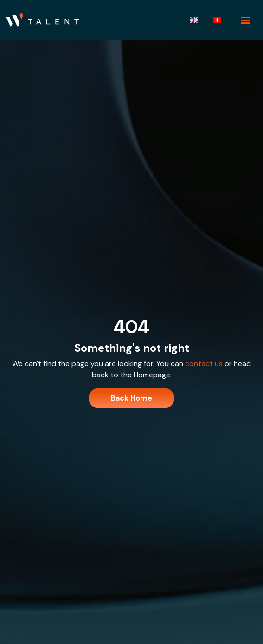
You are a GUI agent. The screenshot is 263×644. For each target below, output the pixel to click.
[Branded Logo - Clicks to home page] (42, 20)
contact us (204, 364)
